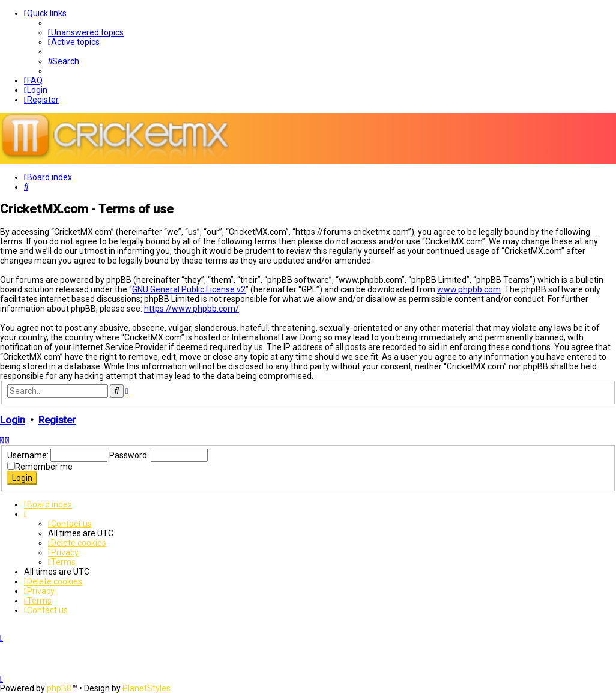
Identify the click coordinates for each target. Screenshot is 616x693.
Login (13, 419)
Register (57, 419)
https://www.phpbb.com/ (192, 308)
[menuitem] (86, 32)
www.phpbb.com (469, 289)
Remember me (44, 466)
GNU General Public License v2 (189, 289)
